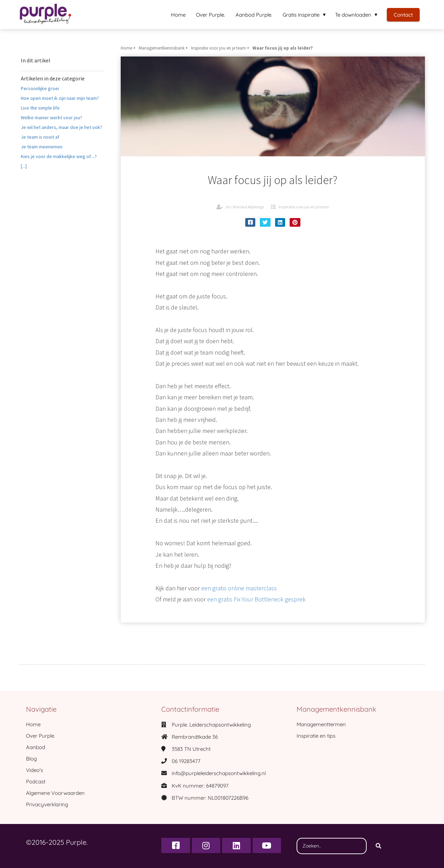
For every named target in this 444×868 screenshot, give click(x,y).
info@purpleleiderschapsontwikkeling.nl (219, 773)
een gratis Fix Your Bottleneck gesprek (256, 599)
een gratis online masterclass (239, 588)
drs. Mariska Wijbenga (245, 207)
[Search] (378, 846)
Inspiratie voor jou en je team (304, 207)
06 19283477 (186, 761)
